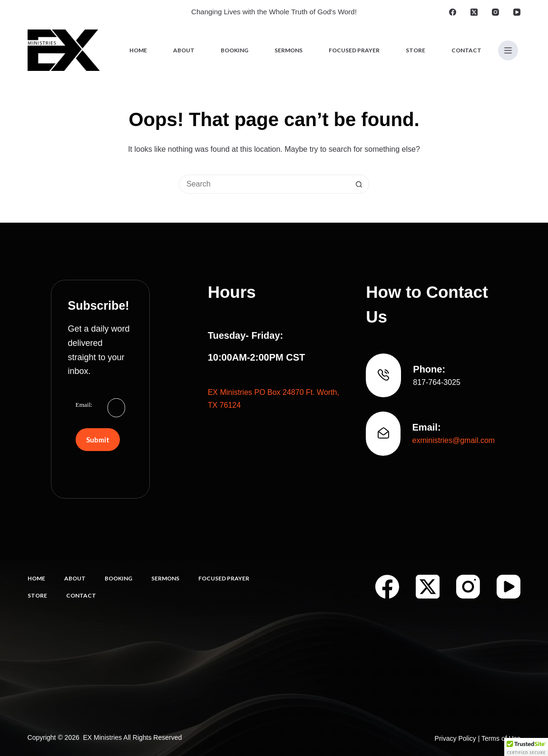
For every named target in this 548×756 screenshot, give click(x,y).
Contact (466, 50)
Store (416, 50)
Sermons (289, 50)
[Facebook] (453, 12)
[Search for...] (264, 184)
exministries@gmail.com (454, 440)
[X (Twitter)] (474, 12)
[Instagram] (495, 12)
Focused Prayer (354, 50)
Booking (235, 50)
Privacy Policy (455, 738)
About (184, 50)
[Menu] (508, 50)
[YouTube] (517, 12)
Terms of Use (501, 738)
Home (138, 50)
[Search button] (359, 184)
